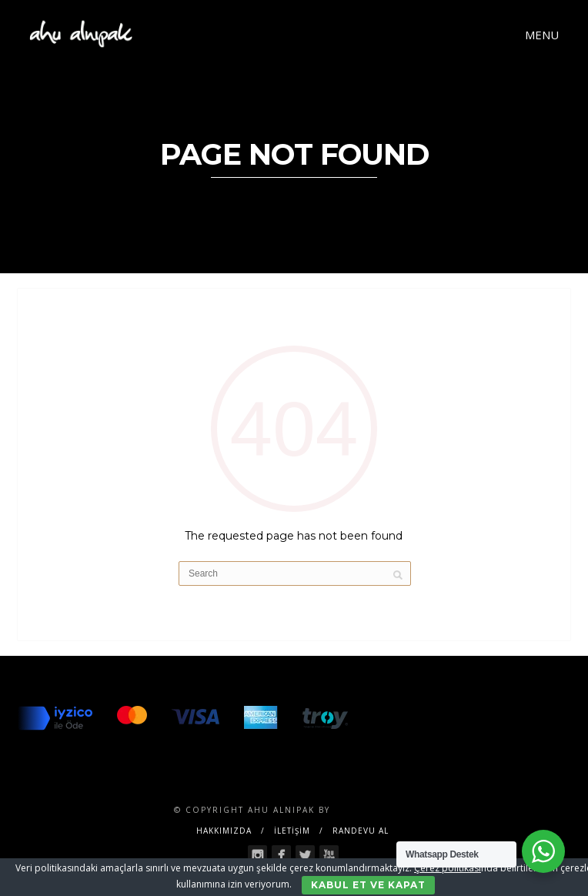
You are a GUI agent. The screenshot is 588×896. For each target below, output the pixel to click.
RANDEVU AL (361, 831)
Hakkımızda (224, 831)
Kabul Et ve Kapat (368, 885)
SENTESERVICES (374, 810)
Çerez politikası (448, 868)
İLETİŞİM (292, 831)
